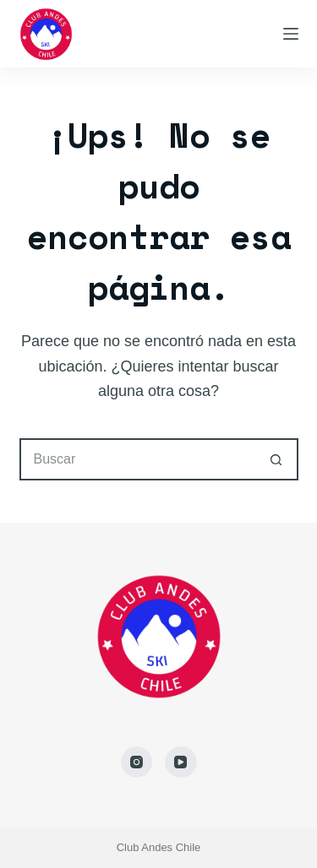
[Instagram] (137, 762)
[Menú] (291, 34)
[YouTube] (181, 762)
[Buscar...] (138, 459)
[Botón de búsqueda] (277, 459)
